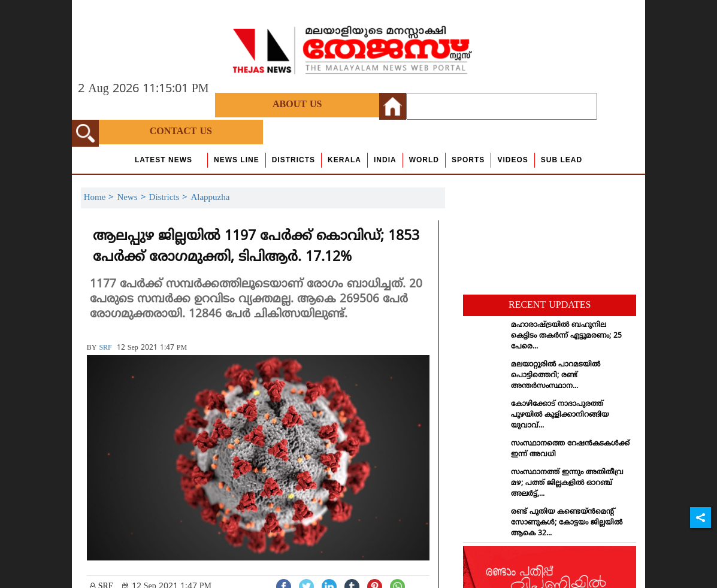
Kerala (344, 160)
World (424, 160)
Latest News (164, 160)
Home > (101, 198)
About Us (297, 105)
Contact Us (181, 132)
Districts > (170, 198)
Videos (512, 160)
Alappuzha (210, 198)
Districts (294, 160)
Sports (468, 160)
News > (133, 198)
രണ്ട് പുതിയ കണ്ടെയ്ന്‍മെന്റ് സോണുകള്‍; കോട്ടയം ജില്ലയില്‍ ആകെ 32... (567, 523)
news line (237, 160)
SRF (105, 348)
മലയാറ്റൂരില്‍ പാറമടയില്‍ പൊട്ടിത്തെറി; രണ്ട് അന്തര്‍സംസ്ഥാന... (556, 376)
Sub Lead (562, 160)
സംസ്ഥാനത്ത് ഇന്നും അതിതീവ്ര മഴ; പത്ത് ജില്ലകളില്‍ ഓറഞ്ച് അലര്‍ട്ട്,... (567, 484)
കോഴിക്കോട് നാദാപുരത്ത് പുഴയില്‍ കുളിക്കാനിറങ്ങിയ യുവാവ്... (560, 415)
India (385, 160)
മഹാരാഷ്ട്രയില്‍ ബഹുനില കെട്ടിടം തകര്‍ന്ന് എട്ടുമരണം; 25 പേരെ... (566, 336)
